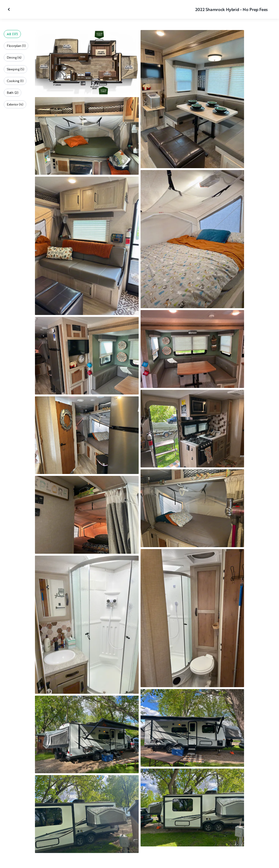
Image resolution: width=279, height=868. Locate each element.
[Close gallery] (9, 9)
